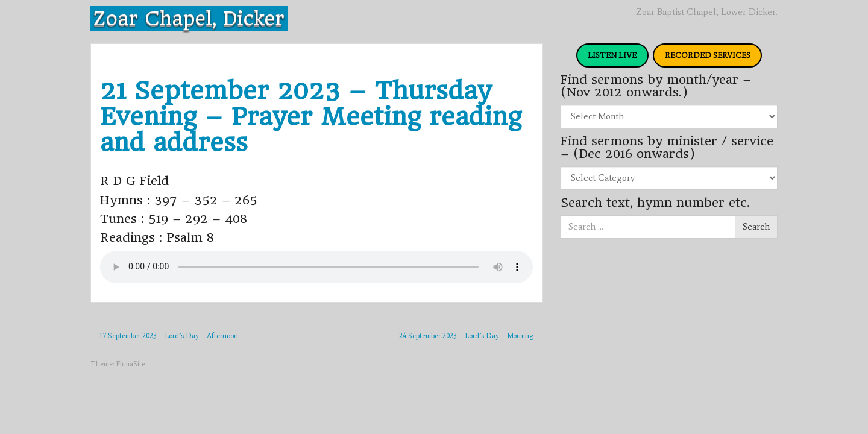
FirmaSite (131, 364)
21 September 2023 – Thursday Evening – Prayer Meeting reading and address (311, 117)
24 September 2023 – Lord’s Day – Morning (466, 336)
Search (756, 227)
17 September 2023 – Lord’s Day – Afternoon (169, 336)
